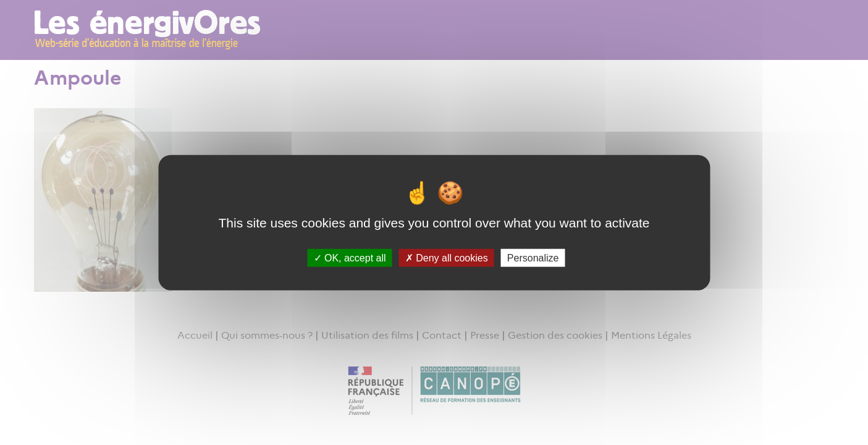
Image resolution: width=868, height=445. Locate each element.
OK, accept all (350, 257)
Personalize (533, 257)
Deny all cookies (447, 257)
